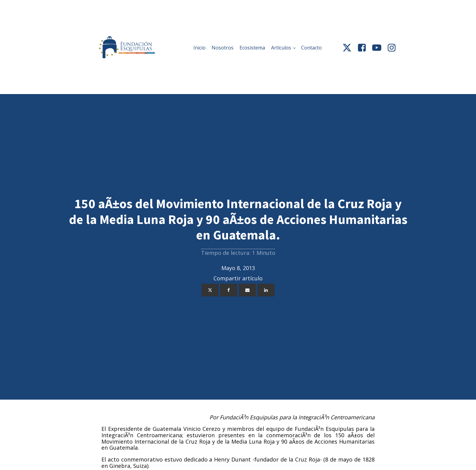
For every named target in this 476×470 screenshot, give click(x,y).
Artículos (281, 48)
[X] (210, 290)
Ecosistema (252, 48)
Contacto (311, 48)
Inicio (199, 48)
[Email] (247, 290)
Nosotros (223, 48)
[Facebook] (229, 290)
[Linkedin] (266, 290)
